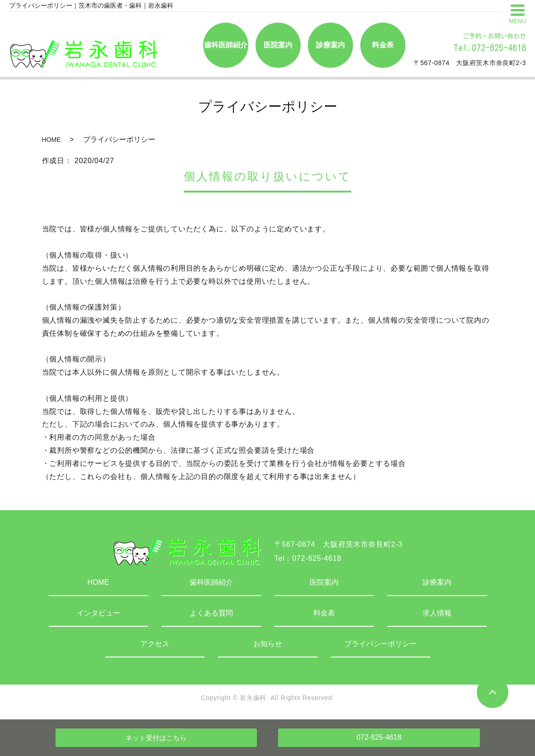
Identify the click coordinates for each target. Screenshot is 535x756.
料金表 (324, 613)
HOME (51, 140)
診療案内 (437, 582)
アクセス (155, 644)
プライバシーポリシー (381, 644)
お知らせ (268, 644)
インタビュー (98, 613)
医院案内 (324, 582)
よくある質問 (211, 613)
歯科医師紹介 (211, 582)
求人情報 (437, 613)
